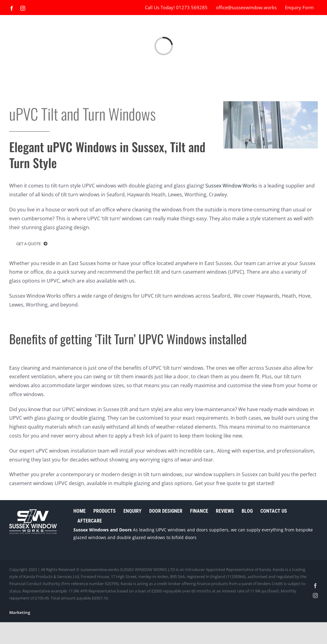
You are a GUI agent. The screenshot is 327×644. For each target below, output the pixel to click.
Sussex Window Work (230, 186)
